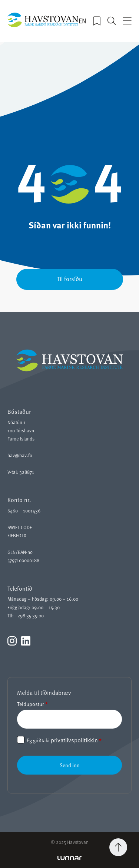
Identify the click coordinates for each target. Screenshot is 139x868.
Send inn (70, 765)
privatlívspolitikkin (74, 740)
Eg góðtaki (64, 740)
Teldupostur (32, 704)
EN (82, 21)
